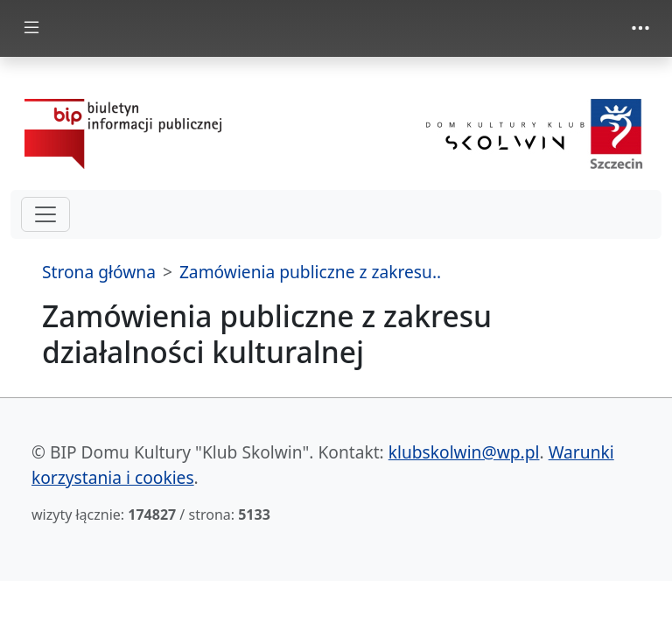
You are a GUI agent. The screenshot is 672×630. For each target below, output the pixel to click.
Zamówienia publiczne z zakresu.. (310, 272)
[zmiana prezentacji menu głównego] (31, 28)
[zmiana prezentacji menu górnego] (640, 28)
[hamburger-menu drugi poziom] (45, 214)
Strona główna (99, 272)
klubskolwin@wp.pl (464, 452)
